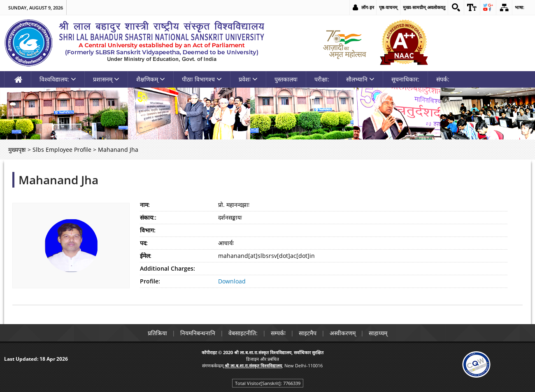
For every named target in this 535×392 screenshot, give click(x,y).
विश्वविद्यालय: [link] (58, 79)
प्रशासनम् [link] (106, 79)
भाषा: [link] (520, 7)
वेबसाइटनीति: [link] (243, 333)
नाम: (145, 205)
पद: (144, 243)
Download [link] (232, 281)
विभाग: (148, 230)
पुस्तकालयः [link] (286, 79)
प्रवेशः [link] (248, 79)
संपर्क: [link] (443, 79)
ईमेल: (146, 256)
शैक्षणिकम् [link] (151, 79)
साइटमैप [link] (308, 333)
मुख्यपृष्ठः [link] (17, 150)
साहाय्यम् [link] (378, 333)
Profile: (150, 281)
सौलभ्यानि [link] (360, 79)
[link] (456, 7)
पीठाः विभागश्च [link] (202, 79)
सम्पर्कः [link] (278, 333)
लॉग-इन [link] (368, 7)
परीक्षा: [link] (322, 79)
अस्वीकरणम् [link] (343, 333)
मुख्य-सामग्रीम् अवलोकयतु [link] (424, 7)
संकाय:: (148, 217)
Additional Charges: (167, 268)
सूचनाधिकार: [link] (405, 79)
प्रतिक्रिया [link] (157, 333)
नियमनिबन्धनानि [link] (198, 333)
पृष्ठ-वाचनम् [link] (388, 7)
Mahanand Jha (58, 180)
